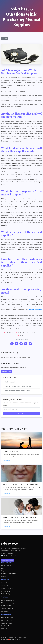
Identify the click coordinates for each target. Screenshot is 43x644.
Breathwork (5, 611)
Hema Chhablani (7, 620)
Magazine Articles (7, 571)
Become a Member (8, 560)
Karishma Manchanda (8, 626)
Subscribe (21, 414)
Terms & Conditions (7, 588)
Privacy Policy (6, 591)
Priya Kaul (4, 629)
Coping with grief (10, 382)
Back (5, 38)
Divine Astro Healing (8, 603)
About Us (4, 583)
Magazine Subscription (8, 574)
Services (4, 576)
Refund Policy (6, 594)
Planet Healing (6, 606)
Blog (3, 568)
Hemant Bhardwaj (7, 618)
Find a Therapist (6, 565)
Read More (7, 461)
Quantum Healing (7, 608)
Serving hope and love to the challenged (18, 386)
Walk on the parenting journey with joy (18, 391)
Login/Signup (7, 372)
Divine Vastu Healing (8, 600)
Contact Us (5, 586)
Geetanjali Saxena (7, 623)
